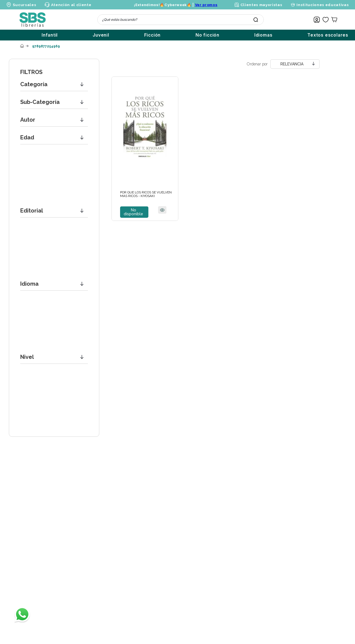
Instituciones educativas (323, 5)
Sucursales (25, 5)
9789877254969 (46, 46)
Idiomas (263, 35)
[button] (54, 84)
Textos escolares (328, 35)
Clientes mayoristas (261, 5)
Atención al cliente (71, 5)
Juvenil (101, 35)
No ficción (207, 35)
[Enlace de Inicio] (22, 46)
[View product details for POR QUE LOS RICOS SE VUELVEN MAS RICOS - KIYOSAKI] (145, 149)
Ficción (153, 35)
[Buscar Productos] (256, 20)
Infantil (50, 35)
